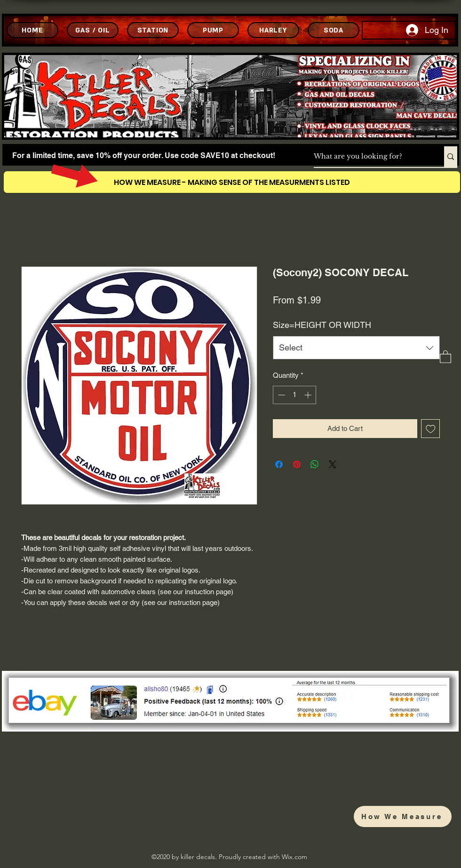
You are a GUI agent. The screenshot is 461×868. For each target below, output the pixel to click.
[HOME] (32, 30)
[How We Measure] (403, 816)
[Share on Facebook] (279, 464)
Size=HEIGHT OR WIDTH (322, 325)
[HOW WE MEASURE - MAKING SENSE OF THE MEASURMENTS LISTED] (232, 182)
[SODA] (334, 30)
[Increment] (309, 395)
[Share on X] (333, 464)
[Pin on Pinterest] (297, 464)
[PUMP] (213, 30)
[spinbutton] (295, 395)
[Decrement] (281, 395)
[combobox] (356, 348)
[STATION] (153, 30)
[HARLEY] (273, 30)
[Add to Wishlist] (431, 429)
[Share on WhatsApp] (315, 464)
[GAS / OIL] (93, 30)
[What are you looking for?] (369, 157)
